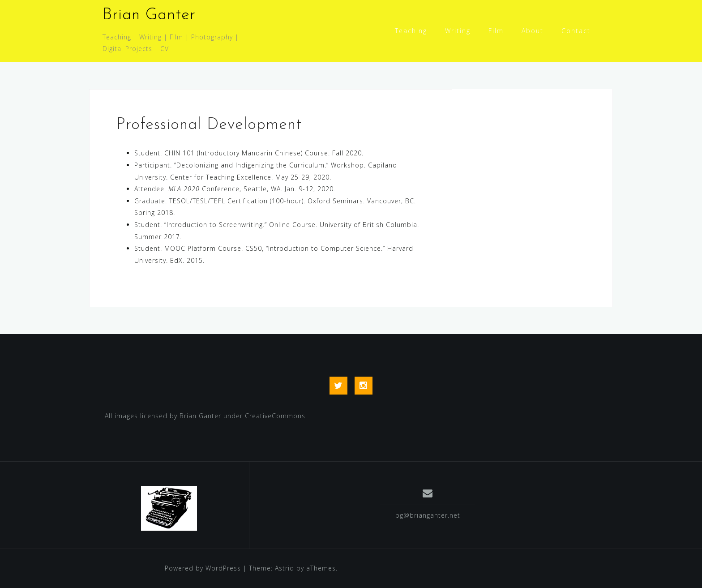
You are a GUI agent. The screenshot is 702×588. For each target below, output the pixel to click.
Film (496, 31)
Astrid (285, 568)
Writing (458, 31)
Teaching (411, 31)
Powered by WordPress (203, 568)
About (533, 31)
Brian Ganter (149, 15)
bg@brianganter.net (428, 515)
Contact (576, 31)
